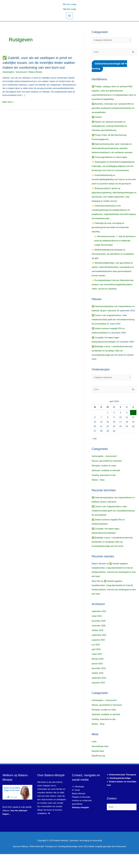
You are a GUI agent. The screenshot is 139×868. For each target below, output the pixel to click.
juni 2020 (96, 659)
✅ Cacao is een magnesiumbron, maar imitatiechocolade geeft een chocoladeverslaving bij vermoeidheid (110, 329)
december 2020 (99, 635)
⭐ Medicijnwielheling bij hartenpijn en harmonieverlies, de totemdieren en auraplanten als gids (110, 259)
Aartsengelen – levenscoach (105, 470)
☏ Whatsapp (78, 800)
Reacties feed (98, 765)
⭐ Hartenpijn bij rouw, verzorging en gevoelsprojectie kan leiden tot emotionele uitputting (111, 232)
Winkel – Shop (99, 494)
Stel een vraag (69, 9)
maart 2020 (97, 668)
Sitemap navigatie (81, 821)
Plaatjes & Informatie (83, 811)
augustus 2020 (99, 654)
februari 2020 (98, 673)
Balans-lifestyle (79, 807)
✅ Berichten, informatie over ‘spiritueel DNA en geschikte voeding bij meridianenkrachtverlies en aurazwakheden (114, 109)
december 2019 (99, 682)
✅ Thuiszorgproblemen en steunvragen (111, 158)
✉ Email (76, 804)
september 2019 (99, 692)
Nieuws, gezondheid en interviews (108, 475)
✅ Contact (97, 118)
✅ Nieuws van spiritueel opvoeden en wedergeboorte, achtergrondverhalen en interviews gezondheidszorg (111, 127)
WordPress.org (99, 770)
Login (94, 756)
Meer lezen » (9, 107)
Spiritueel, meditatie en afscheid (107, 484)
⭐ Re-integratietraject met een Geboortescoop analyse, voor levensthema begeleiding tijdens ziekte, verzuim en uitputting (114, 289)
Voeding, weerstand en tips (104, 489)
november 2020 (99, 640)
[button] (69, 4)
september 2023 (99, 625)
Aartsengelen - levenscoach (16, 77)
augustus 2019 (99, 697)
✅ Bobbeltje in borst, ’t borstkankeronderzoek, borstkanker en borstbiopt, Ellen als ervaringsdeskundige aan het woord (114, 364)
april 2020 (96, 663)
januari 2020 (98, 678)
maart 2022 (97, 630)
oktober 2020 (98, 644)
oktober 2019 (98, 687)
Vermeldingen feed (101, 760)
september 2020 (99, 649)
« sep (94, 453)
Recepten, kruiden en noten (105, 480)
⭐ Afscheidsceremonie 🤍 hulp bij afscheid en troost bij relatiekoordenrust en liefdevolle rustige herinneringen (115, 246)
